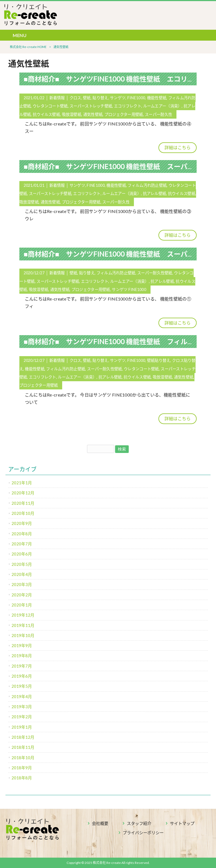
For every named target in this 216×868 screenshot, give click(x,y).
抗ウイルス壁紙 (46, 114)
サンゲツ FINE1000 (129, 289)
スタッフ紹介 (139, 823)
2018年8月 (22, 778)
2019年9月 (22, 645)
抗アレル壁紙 (155, 193)
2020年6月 (22, 554)
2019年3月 (22, 707)
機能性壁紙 (157, 98)
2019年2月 (22, 717)
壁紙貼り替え (159, 360)
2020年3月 (22, 584)
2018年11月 (23, 747)
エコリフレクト (128, 106)
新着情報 (57, 98)
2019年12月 (23, 615)
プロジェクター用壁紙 (124, 114)
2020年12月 (23, 493)
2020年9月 (22, 523)
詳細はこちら (178, 147)
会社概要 (100, 823)
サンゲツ (118, 98)
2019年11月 (23, 625)
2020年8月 (22, 534)
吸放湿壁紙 (72, 114)
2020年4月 (22, 574)
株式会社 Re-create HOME (28, 47)
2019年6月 (22, 676)
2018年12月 (23, 737)
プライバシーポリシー (143, 833)
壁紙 (87, 98)
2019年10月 (23, 635)
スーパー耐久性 (158, 114)
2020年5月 (22, 564)
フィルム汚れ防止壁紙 (147, 185)
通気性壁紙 (93, 114)
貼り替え (100, 98)
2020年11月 (23, 503)
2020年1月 (22, 605)
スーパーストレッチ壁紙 (91, 106)
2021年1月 (22, 483)
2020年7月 (22, 544)
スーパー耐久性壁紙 (155, 273)
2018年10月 (23, 758)
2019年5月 (22, 686)
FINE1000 (136, 98)
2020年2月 (22, 595)
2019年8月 (22, 656)
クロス (75, 98)
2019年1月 (22, 727)
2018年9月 (22, 768)
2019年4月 (22, 696)
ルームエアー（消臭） (163, 106)
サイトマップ (182, 823)
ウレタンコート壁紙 (50, 106)
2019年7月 (22, 666)
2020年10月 (23, 513)
